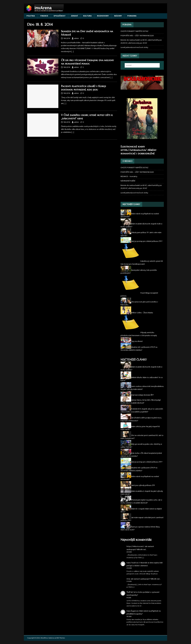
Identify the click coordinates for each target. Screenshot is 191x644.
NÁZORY (118, 16)
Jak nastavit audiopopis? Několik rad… (140, 548)
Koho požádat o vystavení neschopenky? (143, 594)
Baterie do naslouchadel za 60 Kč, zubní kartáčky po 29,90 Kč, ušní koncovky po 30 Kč (141, 42)
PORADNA (132, 16)
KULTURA (87, 16)
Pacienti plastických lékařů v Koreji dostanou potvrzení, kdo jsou (83, 88)
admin (76, 38)
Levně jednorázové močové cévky (134, 48)
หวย (128, 579)
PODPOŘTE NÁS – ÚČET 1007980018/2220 (137, 36)
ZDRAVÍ (74, 16)
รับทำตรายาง (132, 592)
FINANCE (44, 16)
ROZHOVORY (103, 16)
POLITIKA (31, 16)
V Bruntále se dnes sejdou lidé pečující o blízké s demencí (145, 564)
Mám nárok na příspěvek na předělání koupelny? (144, 613)
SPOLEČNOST (60, 16)
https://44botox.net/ (135, 547)
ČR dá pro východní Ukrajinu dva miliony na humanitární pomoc (87, 62)
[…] (72, 52)
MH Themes (61, 638)
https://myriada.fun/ (134, 150)
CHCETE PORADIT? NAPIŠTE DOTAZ (134, 31)
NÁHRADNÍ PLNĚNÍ (128, 181)
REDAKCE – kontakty (129, 177)
